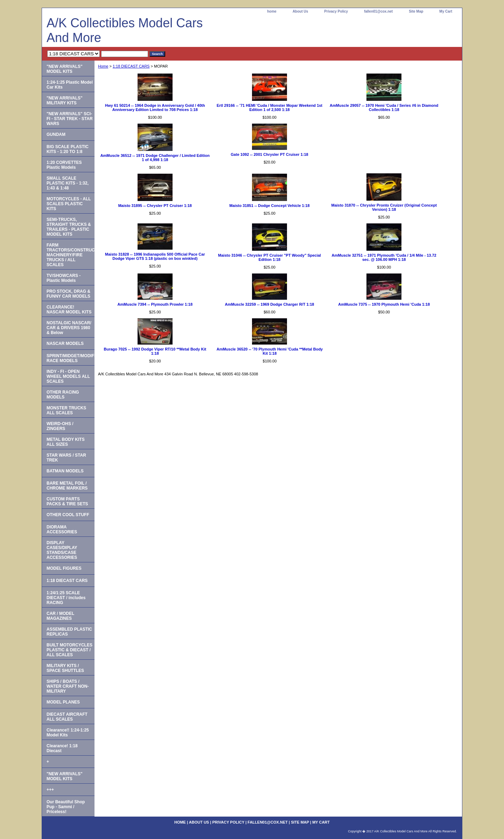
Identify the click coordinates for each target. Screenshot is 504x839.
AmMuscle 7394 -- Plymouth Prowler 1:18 (155, 304)
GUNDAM (56, 134)
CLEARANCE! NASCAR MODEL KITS (69, 310)
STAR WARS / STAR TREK (66, 458)
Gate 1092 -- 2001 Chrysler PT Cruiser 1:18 (269, 154)
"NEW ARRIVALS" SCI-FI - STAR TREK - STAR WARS (70, 119)
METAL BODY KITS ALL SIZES (66, 442)
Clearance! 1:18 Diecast (62, 748)
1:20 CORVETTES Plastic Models (64, 165)
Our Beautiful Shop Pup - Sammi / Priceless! (66, 807)
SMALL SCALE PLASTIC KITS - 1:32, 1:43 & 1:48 (68, 183)
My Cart (446, 11)
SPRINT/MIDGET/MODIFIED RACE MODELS (71, 358)
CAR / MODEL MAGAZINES (60, 616)
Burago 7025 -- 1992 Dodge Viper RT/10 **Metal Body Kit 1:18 (155, 351)
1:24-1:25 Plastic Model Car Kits (70, 85)
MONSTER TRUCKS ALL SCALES (66, 410)
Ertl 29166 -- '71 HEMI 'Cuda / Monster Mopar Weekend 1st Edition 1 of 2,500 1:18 (269, 108)
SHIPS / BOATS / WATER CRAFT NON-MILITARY (68, 686)
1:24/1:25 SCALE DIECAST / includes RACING (66, 598)
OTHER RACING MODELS (63, 395)
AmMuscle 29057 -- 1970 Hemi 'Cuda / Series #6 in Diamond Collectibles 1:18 (384, 108)
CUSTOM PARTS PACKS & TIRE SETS (67, 501)
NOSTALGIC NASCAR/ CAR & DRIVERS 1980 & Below (69, 328)
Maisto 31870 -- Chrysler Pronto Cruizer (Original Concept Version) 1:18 (384, 207)
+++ (50, 790)
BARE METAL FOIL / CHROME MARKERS (67, 486)
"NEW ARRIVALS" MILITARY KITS (65, 100)
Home (103, 66)
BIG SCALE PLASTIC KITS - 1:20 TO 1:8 (68, 149)
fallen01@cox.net (378, 11)
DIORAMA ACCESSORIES (62, 529)
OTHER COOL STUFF (68, 515)
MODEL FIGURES (64, 568)
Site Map (416, 11)
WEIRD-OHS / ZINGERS (60, 426)
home (272, 11)
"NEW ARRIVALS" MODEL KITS (65, 69)
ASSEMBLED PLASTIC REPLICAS (69, 632)
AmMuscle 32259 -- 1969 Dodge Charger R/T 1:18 (270, 304)
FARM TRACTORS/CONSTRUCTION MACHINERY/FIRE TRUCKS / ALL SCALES (71, 255)
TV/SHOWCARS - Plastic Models (64, 278)
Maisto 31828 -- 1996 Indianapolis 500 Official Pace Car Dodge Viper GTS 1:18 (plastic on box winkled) (155, 256)
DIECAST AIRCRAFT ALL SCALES (67, 717)
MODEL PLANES (63, 702)
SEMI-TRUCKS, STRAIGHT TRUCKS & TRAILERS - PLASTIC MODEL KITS (69, 227)
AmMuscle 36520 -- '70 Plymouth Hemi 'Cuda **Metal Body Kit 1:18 (270, 351)
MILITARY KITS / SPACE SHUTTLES (65, 668)
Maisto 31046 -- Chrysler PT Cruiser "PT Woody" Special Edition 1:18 (269, 257)
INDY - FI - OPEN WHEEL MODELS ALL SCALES (68, 376)
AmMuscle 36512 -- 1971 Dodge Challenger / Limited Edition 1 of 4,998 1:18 (155, 158)
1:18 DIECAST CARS (131, 66)
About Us (300, 11)
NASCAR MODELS (65, 344)
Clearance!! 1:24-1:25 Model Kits (68, 733)
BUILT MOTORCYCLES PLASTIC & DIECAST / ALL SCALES (69, 650)
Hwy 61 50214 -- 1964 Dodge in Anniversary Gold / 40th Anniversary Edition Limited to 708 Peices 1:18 (155, 108)
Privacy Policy (336, 11)
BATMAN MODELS (65, 471)
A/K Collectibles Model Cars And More (125, 30)
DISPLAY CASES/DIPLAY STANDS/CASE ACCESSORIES (62, 550)
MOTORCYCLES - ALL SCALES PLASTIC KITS (69, 204)
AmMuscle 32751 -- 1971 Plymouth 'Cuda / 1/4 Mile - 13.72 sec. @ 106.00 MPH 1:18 (384, 257)
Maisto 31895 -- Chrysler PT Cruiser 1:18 (155, 206)
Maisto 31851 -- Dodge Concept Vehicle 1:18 (269, 206)
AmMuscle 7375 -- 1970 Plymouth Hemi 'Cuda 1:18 (384, 304)
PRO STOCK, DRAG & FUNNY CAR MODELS (68, 294)
